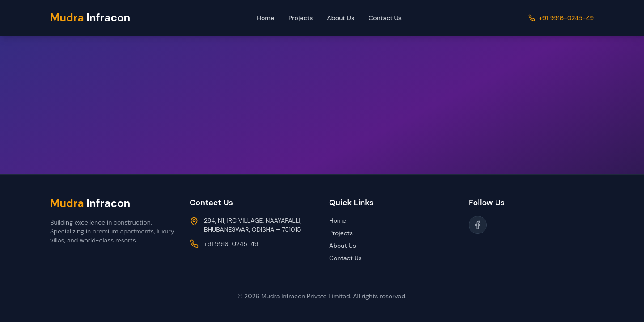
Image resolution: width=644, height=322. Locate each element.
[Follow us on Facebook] (478, 225)
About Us (341, 18)
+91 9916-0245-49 (566, 18)
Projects (301, 18)
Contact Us (385, 18)
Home (265, 18)
